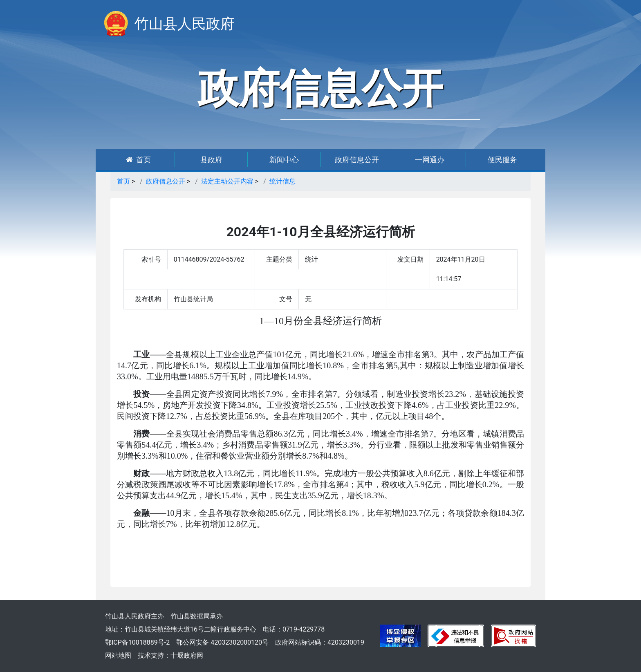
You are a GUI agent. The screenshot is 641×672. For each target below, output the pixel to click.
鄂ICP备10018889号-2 (137, 642)
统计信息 (282, 181)
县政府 (211, 160)
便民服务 (502, 160)
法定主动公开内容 (227, 181)
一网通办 (430, 160)
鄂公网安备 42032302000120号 (222, 642)
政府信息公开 (357, 160)
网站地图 (118, 655)
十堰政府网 (187, 655)
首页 (138, 160)
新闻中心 (284, 160)
